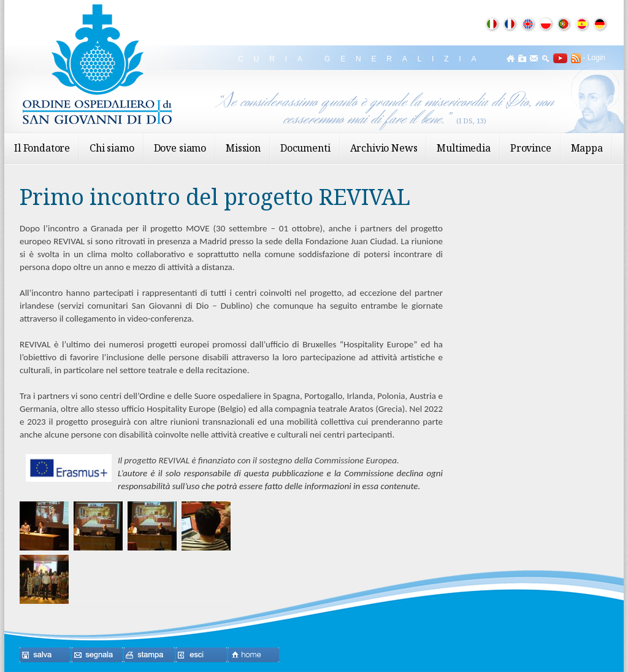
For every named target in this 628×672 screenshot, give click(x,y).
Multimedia (463, 148)
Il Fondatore (42, 148)
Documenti (305, 148)
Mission (243, 148)
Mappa (587, 148)
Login (596, 58)
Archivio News (384, 148)
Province (531, 148)
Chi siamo (112, 148)
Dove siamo (180, 148)
